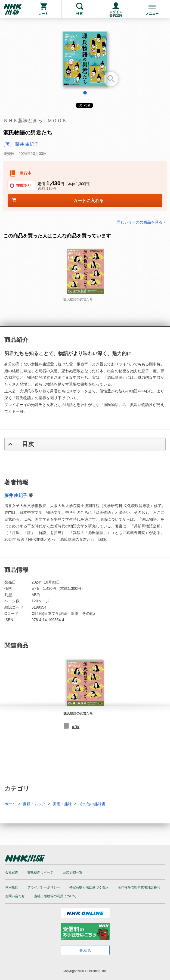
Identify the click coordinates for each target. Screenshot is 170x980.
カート (43, 14)
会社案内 (12, 872)
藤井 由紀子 (16, 495)
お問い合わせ (15, 896)
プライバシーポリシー (44, 887)
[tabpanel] (85, 61)
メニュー (152, 14)
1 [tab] (85, 93)
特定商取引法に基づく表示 (89, 887)
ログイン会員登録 (116, 14)
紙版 (76, 727)
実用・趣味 (62, 804)
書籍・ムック (34, 804)
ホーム (10, 804)
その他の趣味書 (92, 804)
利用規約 (12, 887)
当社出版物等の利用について (55, 896)
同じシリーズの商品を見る (142, 222)
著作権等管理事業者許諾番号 (139, 887)
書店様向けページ (41, 872)
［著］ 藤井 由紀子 (20, 144)
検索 (79, 14)
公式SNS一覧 (73, 872)
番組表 (86, 950)
